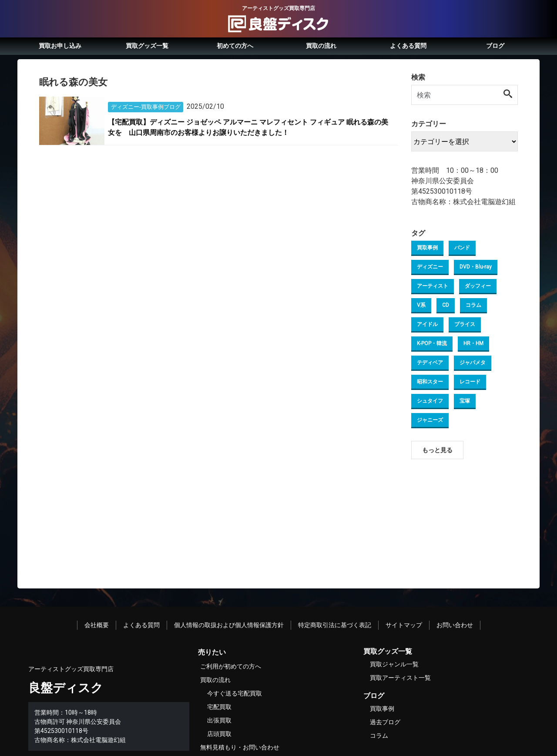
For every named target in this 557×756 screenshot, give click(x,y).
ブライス (465, 324)
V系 (421, 305)
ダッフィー (478, 286)
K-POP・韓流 (432, 343)
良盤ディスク (66, 688)
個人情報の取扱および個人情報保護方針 (229, 625)
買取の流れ (321, 46)
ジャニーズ (430, 420)
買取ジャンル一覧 (394, 664)
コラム (473, 305)
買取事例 (427, 248)
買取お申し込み (60, 46)
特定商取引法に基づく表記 (335, 625)
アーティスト (433, 286)
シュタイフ (430, 401)
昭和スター (430, 382)
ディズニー (430, 267)
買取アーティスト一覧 (400, 678)
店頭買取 (219, 734)
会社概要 (97, 625)
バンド (462, 248)
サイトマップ (404, 625)
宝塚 (465, 401)
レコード (470, 382)
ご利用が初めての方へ (231, 666)
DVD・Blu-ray (476, 267)
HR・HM (473, 343)
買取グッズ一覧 (147, 46)
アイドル (427, 324)
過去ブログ (385, 722)
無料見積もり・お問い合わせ (240, 747)
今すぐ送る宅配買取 (235, 693)
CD (446, 305)
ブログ (495, 46)
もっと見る (437, 450)
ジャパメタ (473, 363)
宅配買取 (219, 707)
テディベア (430, 363)
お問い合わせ (455, 625)
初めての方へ (235, 46)
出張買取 (219, 720)
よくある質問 (408, 46)
